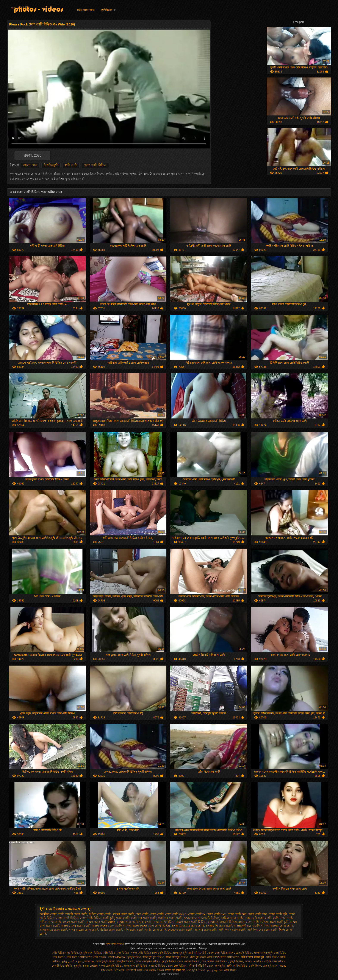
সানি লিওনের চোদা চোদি (262, 930)
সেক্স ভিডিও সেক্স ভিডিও (215, 961)
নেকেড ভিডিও (192, 961)
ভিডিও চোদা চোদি (111, 930)
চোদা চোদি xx (197, 914)
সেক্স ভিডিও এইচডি (62, 966)
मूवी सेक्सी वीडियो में (197, 966)
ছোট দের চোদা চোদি (144, 918)
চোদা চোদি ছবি (278, 914)
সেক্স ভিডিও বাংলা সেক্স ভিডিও (223, 957)
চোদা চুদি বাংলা (198, 957)
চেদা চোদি (142, 914)
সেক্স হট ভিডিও (158, 966)
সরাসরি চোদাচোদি (205, 930)
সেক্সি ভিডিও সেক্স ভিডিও (65, 953)
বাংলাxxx (89, 961)
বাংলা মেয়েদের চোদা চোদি (188, 926)
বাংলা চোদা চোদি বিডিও (160, 922)
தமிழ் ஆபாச (215, 970)
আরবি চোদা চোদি (76, 914)
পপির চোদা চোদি (50, 922)
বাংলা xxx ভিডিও (254, 961)
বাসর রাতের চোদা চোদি (83, 930)
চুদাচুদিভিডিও (134, 957)
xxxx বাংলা (230, 970)
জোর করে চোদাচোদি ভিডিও (201, 918)
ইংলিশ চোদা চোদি (100, 914)
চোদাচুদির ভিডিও (125, 961)
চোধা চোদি (123, 918)
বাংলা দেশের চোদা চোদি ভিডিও (111, 926)
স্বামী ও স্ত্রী (71, 165)
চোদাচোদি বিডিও (91, 918)
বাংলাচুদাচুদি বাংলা (105, 961)
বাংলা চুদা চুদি (180, 953)
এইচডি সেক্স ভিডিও (275, 961)
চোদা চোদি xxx (216, 914)
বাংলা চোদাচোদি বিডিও (222, 922)
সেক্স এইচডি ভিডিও (154, 970)
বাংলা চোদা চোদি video (101, 922)
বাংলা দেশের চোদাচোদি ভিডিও (151, 926)
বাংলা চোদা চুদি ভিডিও (136, 966)
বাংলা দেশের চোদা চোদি (76, 926)
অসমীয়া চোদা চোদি (52, 914)
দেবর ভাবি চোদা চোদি (258, 918)
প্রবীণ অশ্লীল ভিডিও (237, 966)
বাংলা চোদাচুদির (217, 966)
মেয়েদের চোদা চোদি (180, 930)
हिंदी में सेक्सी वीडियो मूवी (253, 957)
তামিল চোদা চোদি (232, 918)
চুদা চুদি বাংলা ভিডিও (90, 953)
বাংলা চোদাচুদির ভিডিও (148, 961)
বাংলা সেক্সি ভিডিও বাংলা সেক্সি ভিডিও (151, 953)
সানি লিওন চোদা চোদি (232, 930)
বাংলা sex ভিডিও (177, 966)
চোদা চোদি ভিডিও (20, 8)
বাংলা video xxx (117, 957)
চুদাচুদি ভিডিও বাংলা (172, 961)
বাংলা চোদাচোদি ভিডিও (253, 922)
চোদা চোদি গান (257, 914)
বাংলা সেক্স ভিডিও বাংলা (221, 953)
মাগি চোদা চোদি (134, 930)
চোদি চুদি (109, 918)
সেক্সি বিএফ (255, 966)
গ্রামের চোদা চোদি (123, 914)
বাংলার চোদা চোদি (282, 926)
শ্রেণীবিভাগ (106, 10)
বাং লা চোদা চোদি (74, 922)
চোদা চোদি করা (237, 914)
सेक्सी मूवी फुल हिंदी (197, 953)
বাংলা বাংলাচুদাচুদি (263, 953)
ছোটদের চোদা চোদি (170, 918)
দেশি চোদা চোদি (283, 918)
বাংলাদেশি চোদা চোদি (219, 926)
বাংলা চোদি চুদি (279, 922)
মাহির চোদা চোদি (156, 930)
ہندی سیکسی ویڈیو (73, 961)
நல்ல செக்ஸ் (90, 966)
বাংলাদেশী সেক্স (134, 970)
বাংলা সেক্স (30, 165)
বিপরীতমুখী (51, 165)
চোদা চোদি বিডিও (95, 165)
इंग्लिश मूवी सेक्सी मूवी (175, 970)
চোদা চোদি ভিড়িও (67, 918)
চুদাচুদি (78, 966)
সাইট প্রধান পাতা (86, 10)
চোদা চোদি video (176, 914)
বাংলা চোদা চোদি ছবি (130, 922)
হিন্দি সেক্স (119, 970)
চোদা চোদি (157, 914)
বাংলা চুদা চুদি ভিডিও (153, 957)
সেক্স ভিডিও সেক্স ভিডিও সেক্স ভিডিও (87, 957)
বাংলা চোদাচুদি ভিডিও (177, 957)
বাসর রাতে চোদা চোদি (53, 930)
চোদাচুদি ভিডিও (244, 953)
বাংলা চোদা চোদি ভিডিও (191, 922)
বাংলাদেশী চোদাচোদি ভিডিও (251, 926)
